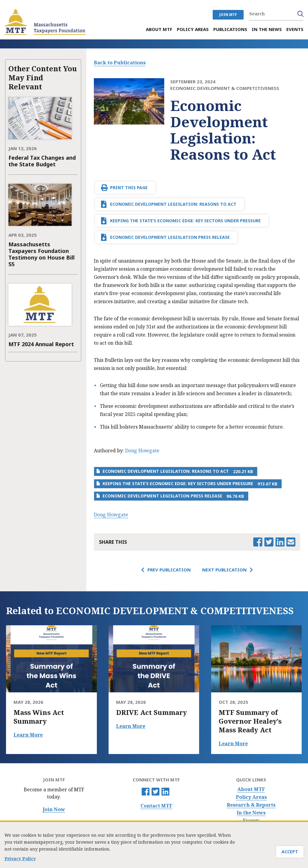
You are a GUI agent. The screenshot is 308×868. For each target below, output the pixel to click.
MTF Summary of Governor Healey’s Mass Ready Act (250, 721)
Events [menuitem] (295, 29)
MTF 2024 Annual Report (41, 344)
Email (291, 542)
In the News (251, 813)
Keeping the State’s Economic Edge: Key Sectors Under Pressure (185, 221)
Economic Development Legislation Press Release (170, 237)
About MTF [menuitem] (159, 29)
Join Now (54, 810)
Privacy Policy (20, 858)
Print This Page (129, 188)
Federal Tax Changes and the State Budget (42, 161)
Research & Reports (251, 805)
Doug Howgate (142, 451)
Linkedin (165, 792)
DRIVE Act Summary (151, 712)
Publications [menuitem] (230, 29)
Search (300, 14)
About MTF (251, 789)
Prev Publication (169, 570)
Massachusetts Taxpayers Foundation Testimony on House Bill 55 (42, 254)
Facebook (146, 792)
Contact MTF (156, 806)
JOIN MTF (228, 15)
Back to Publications (120, 63)
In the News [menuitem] (267, 29)
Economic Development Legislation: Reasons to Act (173, 204)
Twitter (156, 792)
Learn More (28, 735)
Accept (290, 852)
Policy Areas (251, 797)
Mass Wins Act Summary (39, 717)
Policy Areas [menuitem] (193, 29)
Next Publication (224, 570)
